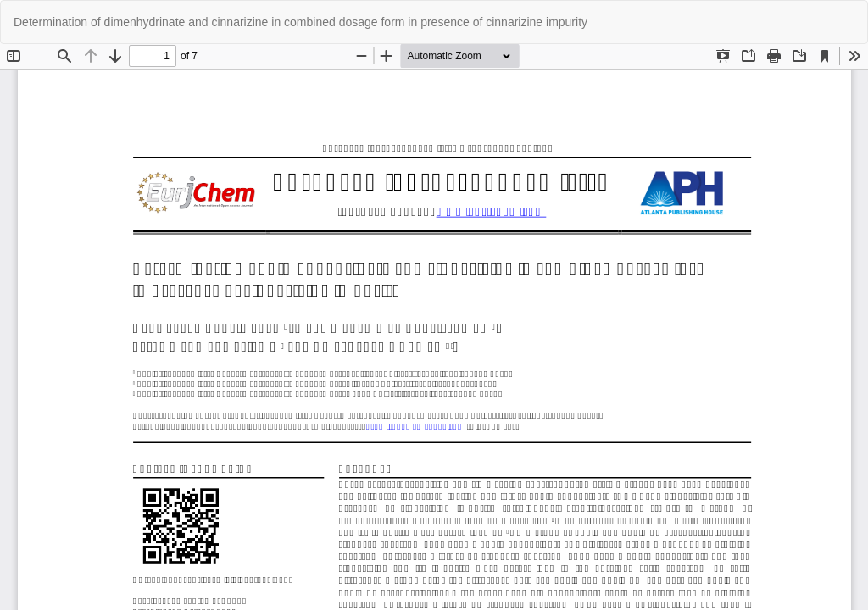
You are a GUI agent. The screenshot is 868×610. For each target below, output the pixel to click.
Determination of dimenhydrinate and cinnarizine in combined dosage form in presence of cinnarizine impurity (300, 22)
